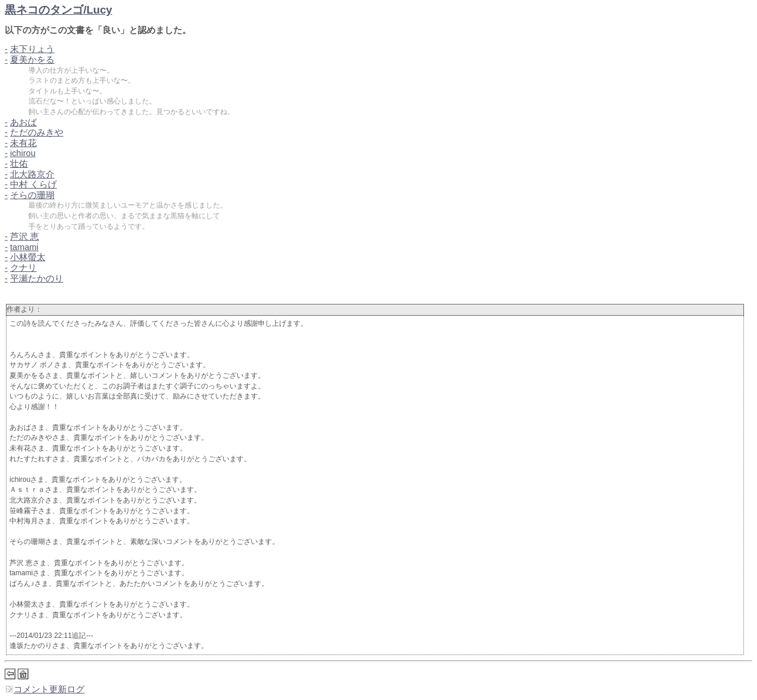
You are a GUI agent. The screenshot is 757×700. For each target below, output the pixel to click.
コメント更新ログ (45, 689)
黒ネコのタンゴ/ (59, 10)
